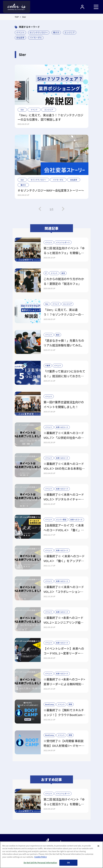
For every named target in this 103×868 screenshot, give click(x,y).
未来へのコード (62, 427)
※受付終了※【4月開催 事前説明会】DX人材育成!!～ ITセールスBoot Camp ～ (64, 746)
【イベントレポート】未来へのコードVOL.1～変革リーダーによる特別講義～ (64, 653)
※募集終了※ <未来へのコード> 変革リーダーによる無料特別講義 (64, 684)
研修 (70, 704)
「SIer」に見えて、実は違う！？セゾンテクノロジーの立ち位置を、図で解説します (50, 117)
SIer (22, 110)
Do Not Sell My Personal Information (40, 863)
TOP (17, 17)
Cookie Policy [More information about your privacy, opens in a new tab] (41, 857)
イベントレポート (63, 242)
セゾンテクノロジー (39, 32)
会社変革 (20, 38)
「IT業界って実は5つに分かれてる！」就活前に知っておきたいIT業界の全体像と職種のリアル (64, 376)
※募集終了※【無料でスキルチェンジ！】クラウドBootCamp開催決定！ (64, 715)
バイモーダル (36, 38)
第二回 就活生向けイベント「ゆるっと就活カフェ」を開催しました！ (64, 253)
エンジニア (70, 32)
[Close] (98, 846)
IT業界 (48, 365)
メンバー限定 (61, 519)
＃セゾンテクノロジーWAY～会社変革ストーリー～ (51, 190)
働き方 (56, 32)
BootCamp (50, 704)
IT (46, 273)
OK (68, 863)
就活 (63, 273)
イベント (20, 32)
